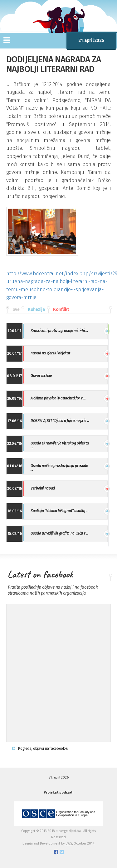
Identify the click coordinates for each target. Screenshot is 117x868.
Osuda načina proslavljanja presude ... (59, 468)
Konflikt (58, 310)
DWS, (69, 843)
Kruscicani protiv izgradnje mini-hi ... (59, 331)
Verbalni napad (43, 488)
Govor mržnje (41, 376)
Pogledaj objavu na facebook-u (40, 749)
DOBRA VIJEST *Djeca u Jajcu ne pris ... (60, 421)
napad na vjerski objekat (50, 353)
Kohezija (33, 310)
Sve (13, 310)
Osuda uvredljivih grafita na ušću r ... (60, 533)
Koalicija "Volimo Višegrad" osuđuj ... (59, 511)
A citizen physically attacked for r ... (58, 398)
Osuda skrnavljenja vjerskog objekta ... (60, 445)
